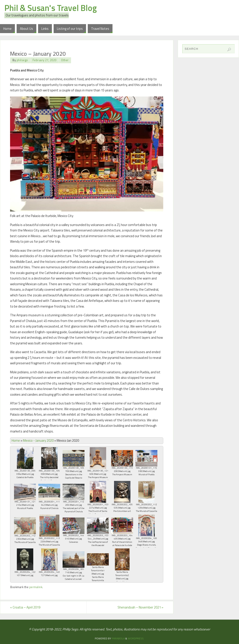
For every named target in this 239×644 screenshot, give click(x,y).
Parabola (118, 638)
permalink (36, 587)
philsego (22, 60)
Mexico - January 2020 (38, 440)
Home (16, 440)
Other (65, 60)
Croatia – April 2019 (25, 607)
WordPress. (136, 638)
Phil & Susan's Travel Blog (51, 8)
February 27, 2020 (45, 60)
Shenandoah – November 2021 (140, 607)
